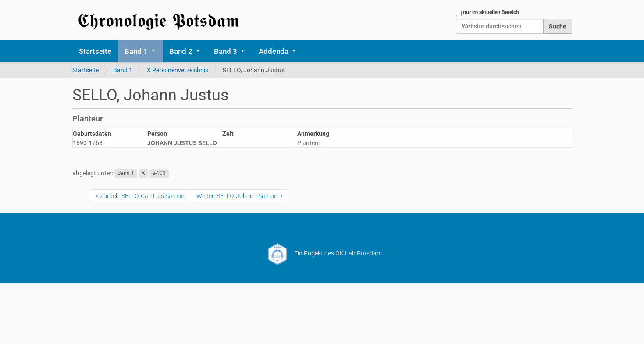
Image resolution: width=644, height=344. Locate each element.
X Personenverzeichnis (178, 70)
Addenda (274, 51)
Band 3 (226, 51)
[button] (157, 51)
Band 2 (181, 51)
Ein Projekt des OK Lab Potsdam (322, 253)
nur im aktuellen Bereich (491, 12)
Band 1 (136, 51)
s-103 (159, 174)
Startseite (95, 51)
